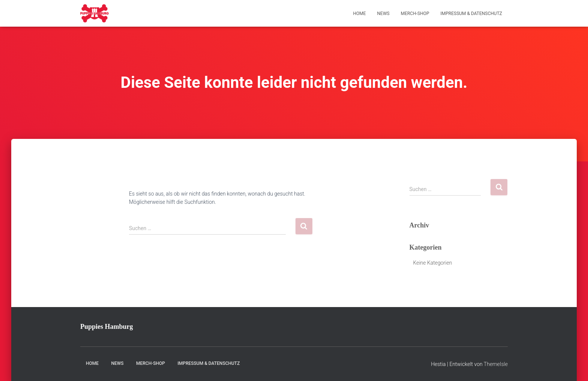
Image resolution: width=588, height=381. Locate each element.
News (383, 14)
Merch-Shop (415, 14)
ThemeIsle (496, 364)
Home (359, 14)
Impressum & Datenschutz (471, 14)
